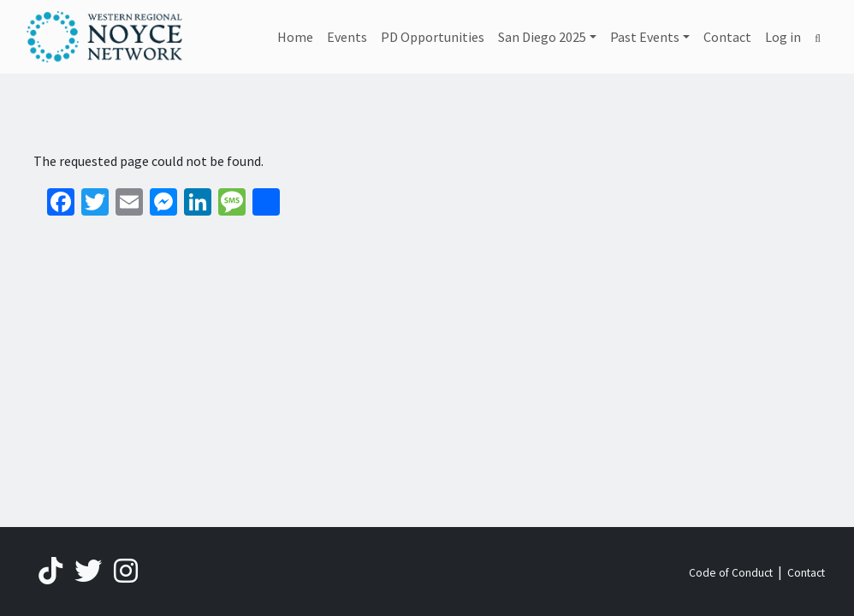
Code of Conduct (731, 573)
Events (347, 37)
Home (295, 37)
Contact (727, 37)
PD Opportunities (433, 37)
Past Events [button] (645, 37)
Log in (783, 37)
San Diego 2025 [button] (542, 37)
